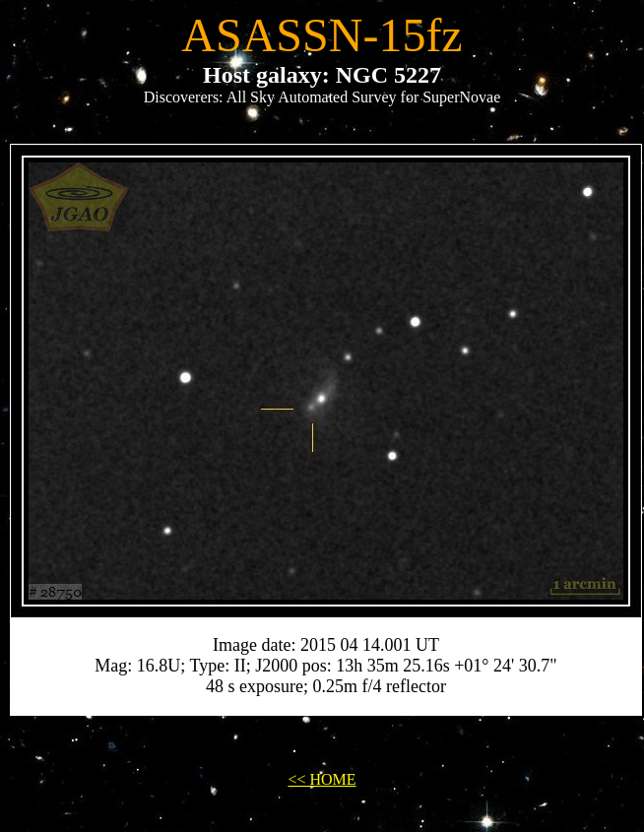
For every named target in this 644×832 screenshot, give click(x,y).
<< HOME (322, 779)
